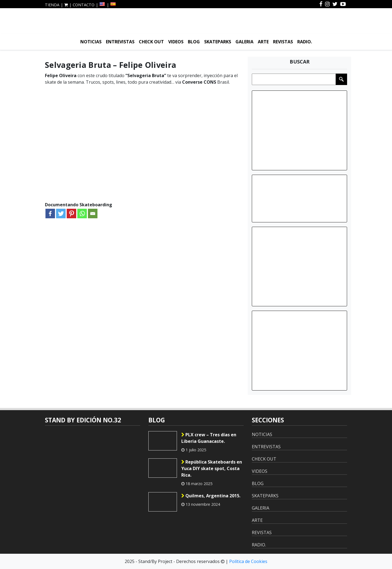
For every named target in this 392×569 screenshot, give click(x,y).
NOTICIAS (91, 42)
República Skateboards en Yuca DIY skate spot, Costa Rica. (212, 468)
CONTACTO (84, 5)
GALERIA (244, 42)
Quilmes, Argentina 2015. (211, 496)
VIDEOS (176, 42)
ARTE (263, 42)
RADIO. (305, 42)
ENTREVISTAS (120, 42)
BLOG (194, 42)
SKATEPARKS (218, 42)
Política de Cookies (248, 561)
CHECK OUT (151, 42)
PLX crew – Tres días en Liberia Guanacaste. (209, 438)
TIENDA (52, 5)
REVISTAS (283, 42)
